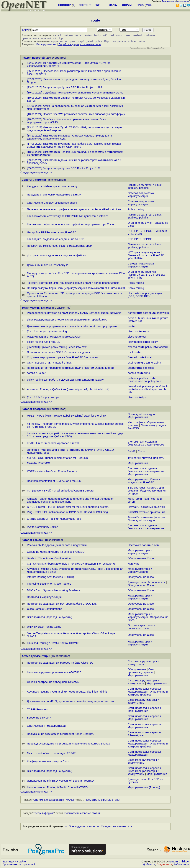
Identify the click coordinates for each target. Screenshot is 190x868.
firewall (132, 386)
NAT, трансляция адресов (144, 252)
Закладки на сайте (14, 862)
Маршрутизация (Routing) (144, 787)
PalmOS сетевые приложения (146, 512)
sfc (55, 38)
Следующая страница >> (36, 172)
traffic (166, 386)
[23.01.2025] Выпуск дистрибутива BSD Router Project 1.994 (64, 87)
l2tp (107, 41)
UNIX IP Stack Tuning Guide (44, 627)
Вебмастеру (181, 864)
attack (58, 35)
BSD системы (136, 488)
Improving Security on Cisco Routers (49, 584)
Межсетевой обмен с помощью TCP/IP (51, 753)
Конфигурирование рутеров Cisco (48, 761)
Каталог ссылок (32, 540)
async (146, 331)
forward (163, 347)
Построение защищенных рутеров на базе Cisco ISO (60, 663)
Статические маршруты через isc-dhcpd (52, 203)
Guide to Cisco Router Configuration (49, 558)
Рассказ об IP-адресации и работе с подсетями (57, 545)
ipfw (130, 342)
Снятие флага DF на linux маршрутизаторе (54, 519)
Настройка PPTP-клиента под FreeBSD (52, 232)
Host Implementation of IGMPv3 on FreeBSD (54, 481)
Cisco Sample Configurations (44, 609)
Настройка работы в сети (144, 545)
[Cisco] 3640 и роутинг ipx (43, 397)
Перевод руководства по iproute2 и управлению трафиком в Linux (68, 744)
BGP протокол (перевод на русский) (50, 617)
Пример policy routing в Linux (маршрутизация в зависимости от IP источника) (76, 288)
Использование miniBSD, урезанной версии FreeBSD (60, 781)
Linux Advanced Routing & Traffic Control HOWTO (57, 787)
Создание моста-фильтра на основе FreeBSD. (56, 552)
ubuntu (141, 318)
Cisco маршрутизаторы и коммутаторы (143, 663)
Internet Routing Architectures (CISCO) (50, 577)
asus (119, 35)
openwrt (46, 38)
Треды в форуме (44, 813)
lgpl (61, 38)
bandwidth (163, 313)
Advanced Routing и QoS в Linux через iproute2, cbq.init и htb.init (67, 692)
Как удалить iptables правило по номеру (52, 186)
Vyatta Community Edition (42, 527)
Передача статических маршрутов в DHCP (54, 195)
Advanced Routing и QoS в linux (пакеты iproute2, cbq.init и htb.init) (68, 389)
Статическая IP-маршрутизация (47, 726)
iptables (133, 321)
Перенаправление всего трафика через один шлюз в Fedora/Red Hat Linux (74, 209)
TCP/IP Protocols (37, 709)
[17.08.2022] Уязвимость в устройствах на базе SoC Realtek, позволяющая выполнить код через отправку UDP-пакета (74, 145)
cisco (131, 331)
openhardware (30, 38)
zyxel (127, 35)
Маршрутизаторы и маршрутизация (140, 552)
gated (89, 41)
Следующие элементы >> (117, 826)
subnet (132, 41)
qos (160, 389)
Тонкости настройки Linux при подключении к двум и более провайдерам (73, 283)
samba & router (36, 373)
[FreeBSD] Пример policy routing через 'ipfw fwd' (57, 347)
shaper (153, 389)
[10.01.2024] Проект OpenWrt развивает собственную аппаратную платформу (76, 114)
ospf (81, 41)
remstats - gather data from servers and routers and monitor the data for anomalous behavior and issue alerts (70, 500)
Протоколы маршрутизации (44, 597)
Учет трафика (136, 422)
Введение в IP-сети (39, 718)
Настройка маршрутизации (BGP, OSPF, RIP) (145, 295)
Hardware (134, 564)
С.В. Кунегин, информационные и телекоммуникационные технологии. (72, 564)
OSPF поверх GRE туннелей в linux (49, 363)
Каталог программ (34, 409)
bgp (145, 368)
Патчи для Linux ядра (141, 414)
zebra (142, 41)
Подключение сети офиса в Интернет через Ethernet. (60, 734)
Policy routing (136, 209)
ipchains (133, 378)
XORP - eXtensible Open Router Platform (52, 471)
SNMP (132, 451)
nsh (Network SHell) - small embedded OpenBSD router (61, 491)
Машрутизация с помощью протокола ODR (54, 337)
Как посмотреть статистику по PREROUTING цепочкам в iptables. (68, 216)
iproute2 (157, 386)
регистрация (183, 1)
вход (173, 1)
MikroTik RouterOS (38, 463)
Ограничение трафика (142, 272)
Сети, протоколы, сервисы (141, 671)
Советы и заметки (34, 180)
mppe (55, 41)
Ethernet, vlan (136, 735)
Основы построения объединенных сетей (53, 682)
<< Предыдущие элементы (82, 826)
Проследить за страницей (19, 864)
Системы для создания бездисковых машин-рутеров (146, 443)
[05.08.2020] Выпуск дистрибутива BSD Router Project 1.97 (64, 168)
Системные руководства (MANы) (54, 800)
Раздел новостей (33, 58)
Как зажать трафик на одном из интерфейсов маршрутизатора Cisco (70, 224)
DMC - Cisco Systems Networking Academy (53, 590)
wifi (105, 35)
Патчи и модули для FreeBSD (144, 481)
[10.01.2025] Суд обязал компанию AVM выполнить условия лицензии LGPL (75, 93)
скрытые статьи (103, 800)
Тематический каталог (37, 308)
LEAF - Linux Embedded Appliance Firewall (53, 443)
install (149, 357)
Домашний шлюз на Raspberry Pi (48, 265)
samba (132, 373)
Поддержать (164, 864)
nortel (131, 313)
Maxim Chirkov (179, 862)
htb (130, 392)
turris (79, 35)
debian (132, 318)
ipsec (73, 41)
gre (143, 363)
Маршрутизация (46, 44)
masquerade (118, 41)
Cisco (141, 451)
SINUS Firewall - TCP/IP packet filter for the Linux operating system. (68, 507)
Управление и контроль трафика (148, 693)
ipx (144, 397)
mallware (149, 35)
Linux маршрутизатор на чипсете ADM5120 (54, 672)
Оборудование (137, 669)
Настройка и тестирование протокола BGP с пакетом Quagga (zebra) (70, 368)
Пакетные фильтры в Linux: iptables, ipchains (145, 186)
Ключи (26, 30)
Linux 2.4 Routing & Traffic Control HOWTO (53, 643)
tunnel (150, 363)
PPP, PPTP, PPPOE (140, 231)
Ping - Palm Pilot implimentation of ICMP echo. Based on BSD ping (67, 512)
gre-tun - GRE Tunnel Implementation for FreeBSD (57, 458)
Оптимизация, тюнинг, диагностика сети (142, 627)
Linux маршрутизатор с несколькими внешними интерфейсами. (67, 320)
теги (148, 5)
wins (147, 373)
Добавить (149, 864)
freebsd (137, 35)
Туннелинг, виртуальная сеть (146, 458)
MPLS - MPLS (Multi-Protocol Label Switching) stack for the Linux (66, 416)
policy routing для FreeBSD (44, 342)
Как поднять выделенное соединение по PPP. (56, 239)
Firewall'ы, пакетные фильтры (146, 507)
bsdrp (98, 35)
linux (149, 318)
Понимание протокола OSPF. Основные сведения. (59, 352)
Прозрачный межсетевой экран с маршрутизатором (59, 246)
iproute (164, 318)
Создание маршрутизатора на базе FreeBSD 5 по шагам (62, 357)
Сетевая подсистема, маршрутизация (141, 195)
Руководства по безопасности (146, 582)
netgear (69, 35)
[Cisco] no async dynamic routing (47, 331)
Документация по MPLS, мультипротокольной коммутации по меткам (71, 701)
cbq (165, 389)
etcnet (64, 41)
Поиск (141, 5)
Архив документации (36, 656)
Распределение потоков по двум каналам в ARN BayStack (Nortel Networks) (75, 313)
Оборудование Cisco (141, 558)
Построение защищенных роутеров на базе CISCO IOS (62, 604)
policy (98, 41)
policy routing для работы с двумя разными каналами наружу (65, 380)
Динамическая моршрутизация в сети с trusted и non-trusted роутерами (72, 326)
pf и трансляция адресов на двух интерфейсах (56, 255)
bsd (112, 35)
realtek (88, 35)
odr (144, 337)
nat (140, 321)
